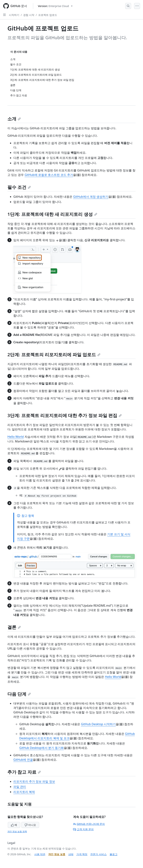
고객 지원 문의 (83, 829)
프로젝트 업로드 (48, 15)
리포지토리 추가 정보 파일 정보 (34, 781)
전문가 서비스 (98, 854)
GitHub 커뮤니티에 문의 (89, 824)
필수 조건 (19, 187)
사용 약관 (40, 854)
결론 (14, 627)
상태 (71, 854)
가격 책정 (82, 854)
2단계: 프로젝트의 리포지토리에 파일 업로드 (54, 354)
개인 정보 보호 (57, 854)
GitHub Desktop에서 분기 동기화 (42, 748)
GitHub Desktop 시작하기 (98, 724)
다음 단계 (19, 694)
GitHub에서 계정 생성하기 (91, 197)
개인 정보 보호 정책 (17, 831)
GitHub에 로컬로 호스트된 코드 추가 (49, 175)
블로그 (114, 854)
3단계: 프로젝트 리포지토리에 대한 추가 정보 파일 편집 (65, 415)
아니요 (30, 825)
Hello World (16, 437)
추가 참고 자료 (24, 772)
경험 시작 (29, 15)
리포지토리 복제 (24, 792)
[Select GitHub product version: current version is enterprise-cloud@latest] (55, 6)
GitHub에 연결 (23, 760)
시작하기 (14, 15)
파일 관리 (20, 787)
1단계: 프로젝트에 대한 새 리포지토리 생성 (52, 214)
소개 (14, 119)
